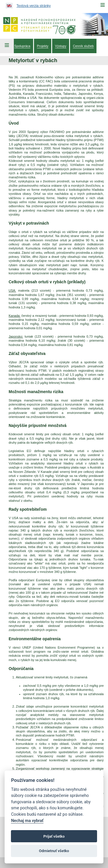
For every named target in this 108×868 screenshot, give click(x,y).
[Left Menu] (7, 46)
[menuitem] (22, 46)
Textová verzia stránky (34, 6)
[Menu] (103, 5)
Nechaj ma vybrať (27, 821)
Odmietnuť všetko (54, 851)
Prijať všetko (54, 836)
